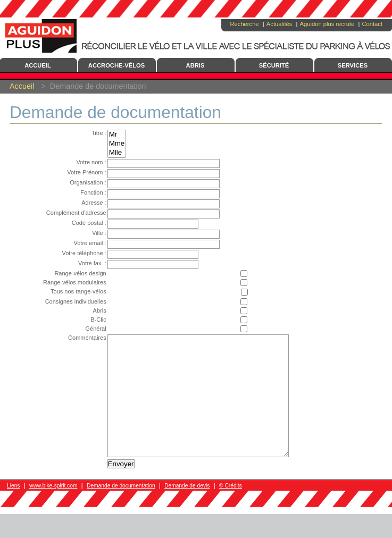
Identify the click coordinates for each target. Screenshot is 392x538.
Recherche (244, 24)
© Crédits (231, 510)
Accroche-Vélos (116, 65)
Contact (372, 24)
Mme (109, 144)
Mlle (109, 153)
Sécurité (274, 65)
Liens (13, 510)
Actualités (280, 24)
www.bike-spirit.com (53, 510)
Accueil (22, 86)
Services (353, 65)
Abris (195, 65)
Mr (109, 135)
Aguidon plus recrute (327, 24)
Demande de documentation (121, 510)
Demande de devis (187, 510)
